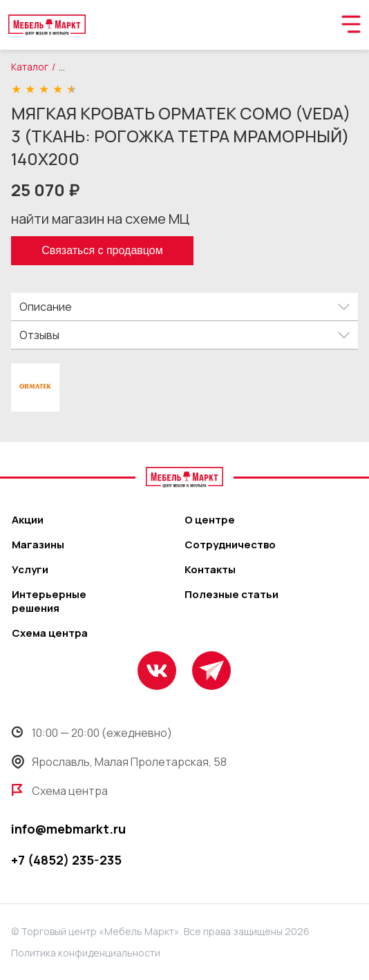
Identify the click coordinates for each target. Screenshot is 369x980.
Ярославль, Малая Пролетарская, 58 (119, 762)
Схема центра (50, 633)
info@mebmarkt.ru (68, 829)
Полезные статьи (231, 595)
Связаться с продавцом (102, 250)
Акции (28, 520)
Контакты (210, 570)
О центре (210, 520)
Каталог (30, 67)
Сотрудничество (230, 545)
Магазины (38, 545)
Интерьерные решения (49, 602)
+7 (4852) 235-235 (66, 860)
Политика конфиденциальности (86, 953)
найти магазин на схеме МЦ (100, 219)
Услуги (30, 570)
